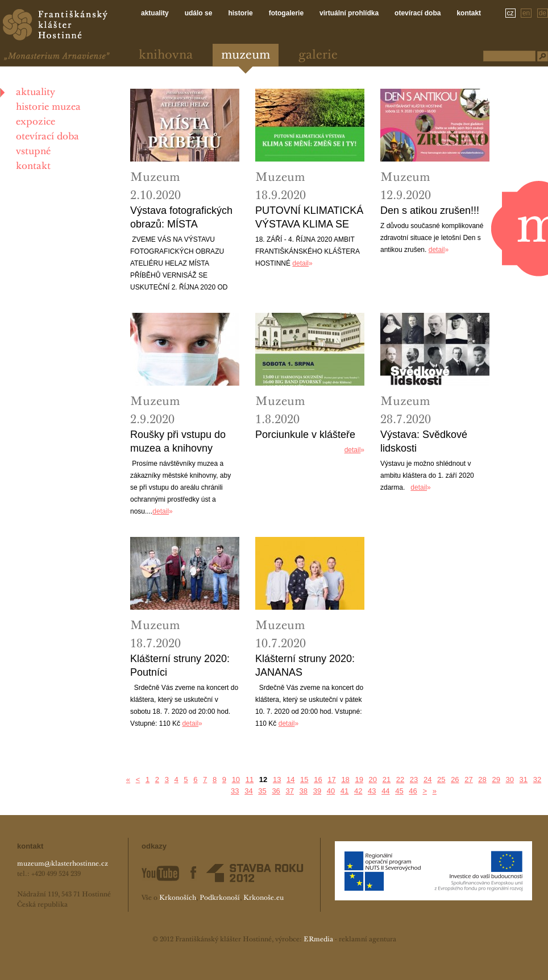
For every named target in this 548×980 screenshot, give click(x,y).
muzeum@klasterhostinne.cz (63, 864)
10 (236, 780)
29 (496, 780)
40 (331, 791)
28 (482, 780)
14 (290, 780)
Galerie (318, 55)
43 (372, 791)
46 (413, 791)
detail (300, 263)
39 (317, 791)
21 (387, 780)
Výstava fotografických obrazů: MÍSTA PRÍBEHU (181, 218)
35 (262, 791)
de (543, 13)
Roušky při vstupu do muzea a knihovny (178, 441)
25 (441, 780)
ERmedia (318, 940)
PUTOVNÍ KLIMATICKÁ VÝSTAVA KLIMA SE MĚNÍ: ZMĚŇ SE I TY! (309, 218)
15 (304, 780)
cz (510, 13)
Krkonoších (178, 898)
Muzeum (246, 55)
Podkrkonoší (220, 898)
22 (400, 780)
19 (359, 780)
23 (414, 780)
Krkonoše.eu (263, 898)
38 (304, 791)
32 (537, 780)
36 (276, 791)
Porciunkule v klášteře (305, 435)
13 (277, 780)
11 (250, 780)
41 (344, 791)
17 (331, 780)
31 (524, 780)
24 (427, 780)
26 (455, 780)
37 (289, 791)
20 (373, 780)
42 (358, 791)
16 (318, 780)
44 (385, 791)
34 (248, 791)
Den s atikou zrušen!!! (430, 210)
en (526, 13)
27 (468, 780)
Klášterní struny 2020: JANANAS (305, 665)
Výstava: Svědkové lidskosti (424, 441)
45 (399, 791)
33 (235, 791)
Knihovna (166, 55)
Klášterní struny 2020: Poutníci (180, 665)
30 (510, 780)
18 (345, 780)
